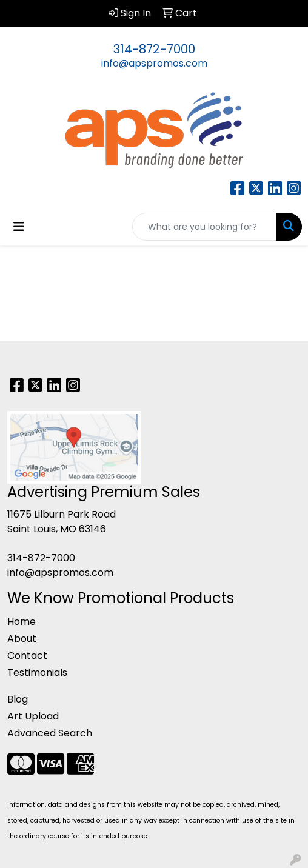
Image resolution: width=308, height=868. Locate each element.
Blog (18, 699)
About (22, 639)
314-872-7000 (154, 49)
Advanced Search (50, 733)
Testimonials (37, 673)
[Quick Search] (204, 227)
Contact (27, 656)
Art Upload (33, 716)
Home (22, 622)
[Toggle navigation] (19, 227)
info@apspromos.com (154, 63)
